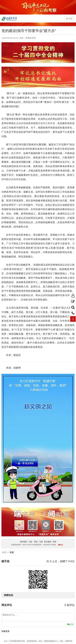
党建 (12, 552)
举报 (61, 545)
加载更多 (6, 631)
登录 (70, 624)
